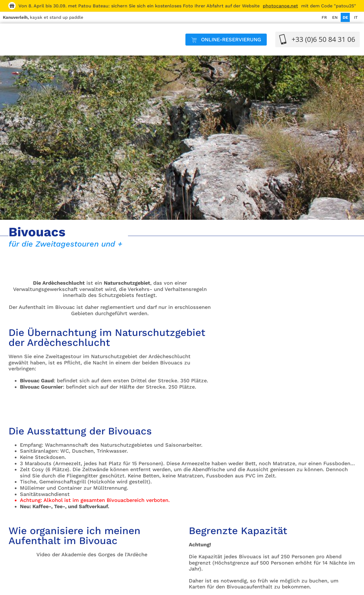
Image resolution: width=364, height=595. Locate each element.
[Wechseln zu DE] (345, 17)
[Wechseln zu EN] (335, 17)
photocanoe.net (280, 6)
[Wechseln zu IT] (356, 17)
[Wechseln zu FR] (324, 17)
